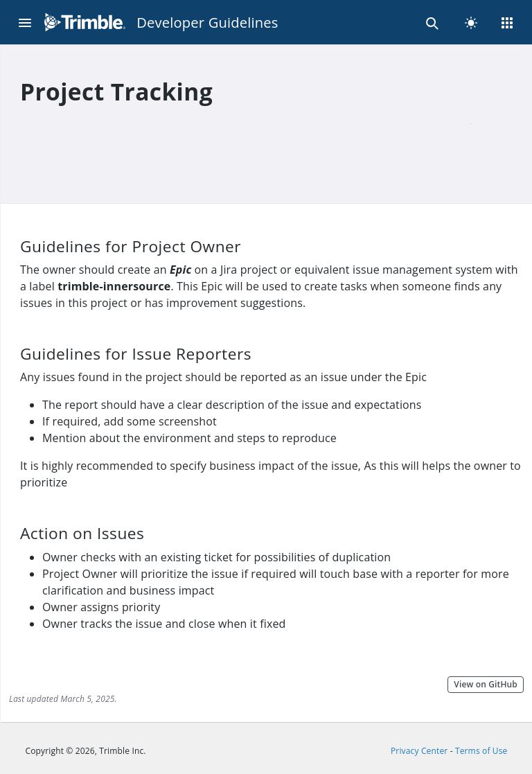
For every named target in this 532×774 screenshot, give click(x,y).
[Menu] (25, 22)
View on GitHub (486, 684)
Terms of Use (481, 751)
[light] (471, 22)
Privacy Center (419, 751)
